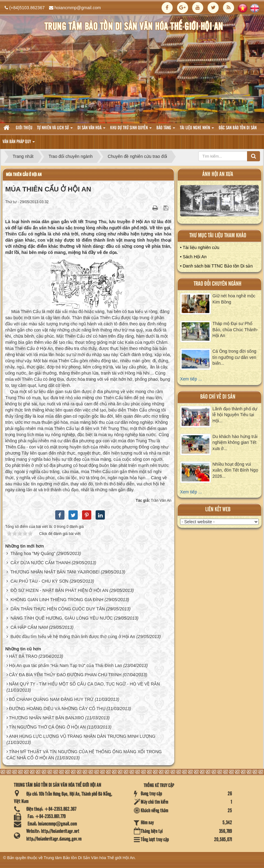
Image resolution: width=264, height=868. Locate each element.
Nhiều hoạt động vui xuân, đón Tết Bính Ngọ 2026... (235, 470)
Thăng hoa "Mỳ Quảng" (33, 553)
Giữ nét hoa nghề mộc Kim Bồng (234, 299)
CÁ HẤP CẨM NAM (29, 627)
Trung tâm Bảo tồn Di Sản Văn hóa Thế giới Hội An (89, 858)
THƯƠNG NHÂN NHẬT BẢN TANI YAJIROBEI (55, 572)
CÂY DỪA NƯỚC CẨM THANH (41, 563)
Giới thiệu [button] (24, 128)
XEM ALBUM (219, 202)
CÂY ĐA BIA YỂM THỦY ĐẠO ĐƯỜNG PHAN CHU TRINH (65, 675)
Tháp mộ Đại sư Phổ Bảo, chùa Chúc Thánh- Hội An (235, 330)
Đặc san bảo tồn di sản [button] (238, 128)
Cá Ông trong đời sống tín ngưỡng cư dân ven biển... (234, 357)
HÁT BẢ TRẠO (23, 656)
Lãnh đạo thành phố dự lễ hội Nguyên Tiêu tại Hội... (235, 415)
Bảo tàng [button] (166, 130)
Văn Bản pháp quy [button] (19, 144)
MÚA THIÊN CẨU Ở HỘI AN (24, 175)
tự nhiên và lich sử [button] (55, 130)
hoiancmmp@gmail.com (78, 8)
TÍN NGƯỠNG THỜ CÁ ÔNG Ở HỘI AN (47, 727)
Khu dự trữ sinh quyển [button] (131, 130)
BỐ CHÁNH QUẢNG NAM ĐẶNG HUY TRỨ (51, 699)
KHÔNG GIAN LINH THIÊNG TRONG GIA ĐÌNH (57, 600)
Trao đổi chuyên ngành (218, 284)
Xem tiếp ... (191, 379)
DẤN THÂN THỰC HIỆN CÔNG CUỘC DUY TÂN (58, 609)
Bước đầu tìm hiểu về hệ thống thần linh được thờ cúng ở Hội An (73, 637)
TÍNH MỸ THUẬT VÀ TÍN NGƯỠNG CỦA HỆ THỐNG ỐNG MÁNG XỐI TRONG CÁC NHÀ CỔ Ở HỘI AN (84, 755)
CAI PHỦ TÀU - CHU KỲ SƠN (39, 581)
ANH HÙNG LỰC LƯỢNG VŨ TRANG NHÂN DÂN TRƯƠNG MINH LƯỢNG (82, 736)
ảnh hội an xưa (218, 174)
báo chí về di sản (218, 397)
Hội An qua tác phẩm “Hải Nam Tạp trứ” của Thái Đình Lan (66, 665)
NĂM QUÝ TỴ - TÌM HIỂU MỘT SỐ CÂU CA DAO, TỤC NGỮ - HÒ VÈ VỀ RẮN (85, 684)
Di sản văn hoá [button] (91, 130)
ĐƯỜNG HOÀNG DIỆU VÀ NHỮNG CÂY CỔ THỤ (57, 709)
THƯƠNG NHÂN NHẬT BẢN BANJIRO (47, 718)
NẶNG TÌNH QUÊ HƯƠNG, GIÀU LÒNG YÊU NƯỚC (62, 618)
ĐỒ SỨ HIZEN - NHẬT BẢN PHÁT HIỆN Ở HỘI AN (59, 590)
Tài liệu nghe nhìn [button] (197, 130)
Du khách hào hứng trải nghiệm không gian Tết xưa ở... (235, 443)
